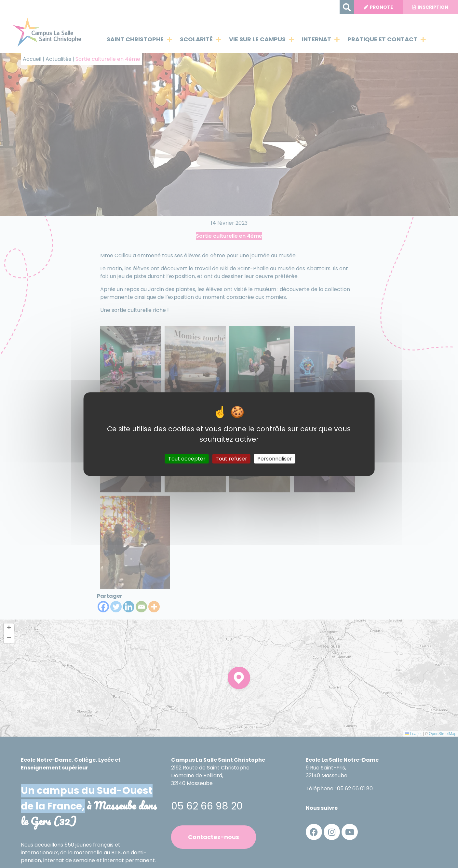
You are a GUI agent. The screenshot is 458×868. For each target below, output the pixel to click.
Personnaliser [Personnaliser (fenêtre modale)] (275, 459)
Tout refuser (231, 459)
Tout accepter (187, 459)
